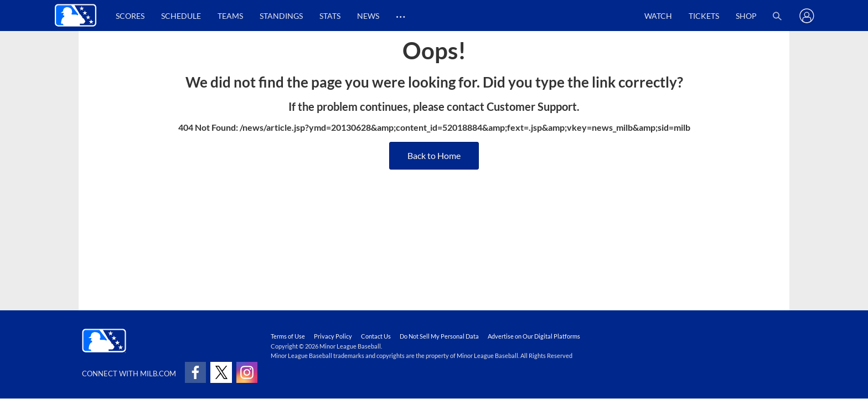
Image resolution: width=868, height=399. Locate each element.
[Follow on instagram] (247, 372)
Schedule (181, 16)
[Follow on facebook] (195, 372)
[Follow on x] (221, 372)
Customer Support (532, 106)
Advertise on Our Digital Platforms (534, 336)
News (368, 16)
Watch (658, 16)
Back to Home (434, 155)
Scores (130, 16)
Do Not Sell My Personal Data (439, 336)
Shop (746, 16)
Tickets (704, 16)
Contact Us (376, 336)
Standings (281, 16)
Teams (230, 16)
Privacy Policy (333, 336)
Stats (330, 16)
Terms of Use (288, 336)
